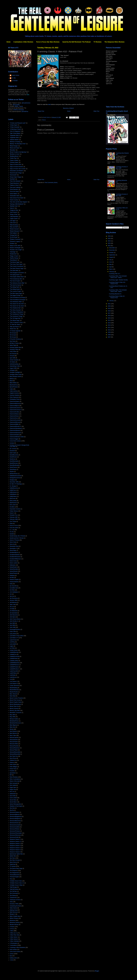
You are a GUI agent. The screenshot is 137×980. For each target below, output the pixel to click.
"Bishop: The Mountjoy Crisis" (18, 144)
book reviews (13, 950)
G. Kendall (15, 81)
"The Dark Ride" (14, 271)
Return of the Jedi (15, 781)
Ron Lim (12, 792)
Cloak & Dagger (14, 439)
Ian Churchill (13, 586)
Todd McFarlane (14, 889)
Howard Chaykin (14, 580)
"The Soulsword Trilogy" (16, 316)
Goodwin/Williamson (15, 559)
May (111, 264)
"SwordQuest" (14, 260)
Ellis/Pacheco (13, 503)
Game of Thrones (14, 540)
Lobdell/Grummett (15, 656)
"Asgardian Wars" (14, 137)
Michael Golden (14, 719)
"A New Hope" (14, 125)
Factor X (12, 513)
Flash (11, 523)
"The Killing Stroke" (15, 289)
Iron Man (12, 590)
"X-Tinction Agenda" (15, 331)
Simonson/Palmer (15, 829)
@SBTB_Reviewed (19, 110)
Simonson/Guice (14, 823)
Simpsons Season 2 (15, 844)
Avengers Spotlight (15, 372)
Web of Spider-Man (15, 916)
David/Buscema (14, 455)
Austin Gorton (15, 75)
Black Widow (13, 383)
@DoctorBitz (16, 105)
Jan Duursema (14, 598)
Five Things (13, 521)
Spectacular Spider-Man (16, 854)
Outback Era (13, 760)
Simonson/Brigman (15, 819)
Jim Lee (12, 607)
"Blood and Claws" (15, 148)
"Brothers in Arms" (15, 154)
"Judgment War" (14, 210)
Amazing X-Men (14, 349)
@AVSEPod (25, 112)
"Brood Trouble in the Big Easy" (18, 152)
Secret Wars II (14, 802)
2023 (109, 243)
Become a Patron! (69, 108)
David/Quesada (14, 461)
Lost (11, 679)
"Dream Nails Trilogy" (15, 177)
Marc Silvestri (13, 694)
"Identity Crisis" (14, 206)
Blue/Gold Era (14, 385)
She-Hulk (12, 808)
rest (49, 104)
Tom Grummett (14, 893)
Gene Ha (12, 544)
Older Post (96, 111)
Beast (11, 381)
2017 (109, 313)
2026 (109, 236)
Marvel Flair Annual (15, 700)
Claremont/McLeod (15, 422)
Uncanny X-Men (14, 904)
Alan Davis (13, 341)
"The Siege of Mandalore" (17, 312)
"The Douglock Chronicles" (17, 273)
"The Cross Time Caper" (16, 264)
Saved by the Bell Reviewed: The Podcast (77, 42)
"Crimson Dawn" (14, 162)
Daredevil (12, 451)
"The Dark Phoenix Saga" (17, 268)
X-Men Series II (14, 939)
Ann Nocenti (13, 354)
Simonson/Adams (14, 812)
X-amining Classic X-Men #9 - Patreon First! (117, 297)
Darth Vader (13, 453)
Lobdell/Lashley (14, 661)
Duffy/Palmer (13, 496)
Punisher (12, 771)
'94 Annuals (13, 335)
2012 (109, 325)
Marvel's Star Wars (15, 711)
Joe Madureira (14, 611)
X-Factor (12, 927)
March (111, 269)
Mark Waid (13, 696)
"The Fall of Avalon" (15, 281)
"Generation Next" (15, 196)
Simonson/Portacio (15, 831)
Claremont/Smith (14, 435)
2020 (109, 306)
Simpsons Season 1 (15, 839)
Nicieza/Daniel (14, 740)
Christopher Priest (15, 399)
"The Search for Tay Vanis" (17, 306)
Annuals (12, 356)
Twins (11, 902)
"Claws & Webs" (14, 160)
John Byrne (13, 617)
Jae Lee (12, 596)
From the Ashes (14, 528)
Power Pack (13, 769)
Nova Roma (13, 758)
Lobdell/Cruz (13, 654)
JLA (11, 594)
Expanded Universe (15, 509)
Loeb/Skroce (13, 677)
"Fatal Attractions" (15, 183)
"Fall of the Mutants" (15, 181)
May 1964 (12, 715)
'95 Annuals (13, 337)
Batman (12, 379)
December (112, 248)
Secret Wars (13, 800)
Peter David (13, 765)
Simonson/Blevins (15, 814)
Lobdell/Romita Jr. (15, 669)
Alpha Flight (13, 345)
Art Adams (12, 362)
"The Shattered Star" (15, 308)
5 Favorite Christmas (15, 339)
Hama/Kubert (13, 567)
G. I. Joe (12, 530)
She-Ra (12, 810)
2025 (109, 239)
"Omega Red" (13, 235)
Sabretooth (13, 794)
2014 (109, 320)
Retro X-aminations (15, 779)
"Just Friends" (13, 212)
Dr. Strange (13, 486)
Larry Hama (13, 634)
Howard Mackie (14, 582)
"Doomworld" (13, 175)
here (28, 95)
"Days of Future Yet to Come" (18, 169)
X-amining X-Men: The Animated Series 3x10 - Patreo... (118, 277)
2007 (109, 337)
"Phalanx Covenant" (15, 239)
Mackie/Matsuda (14, 690)
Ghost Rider (13, 550)
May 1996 (12, 717)
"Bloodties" (13, 150)
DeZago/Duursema (15, 478)
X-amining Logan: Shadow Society (118, 280)
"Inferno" (12, 208)
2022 (109, 246)
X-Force (12, 929)
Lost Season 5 (14, 681)
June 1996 (13, 627)
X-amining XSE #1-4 (115, 274)
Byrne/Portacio (14, 387)
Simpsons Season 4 (15, 848)
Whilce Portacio (14, 918)
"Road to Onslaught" (15, 248)
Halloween (13, 565)
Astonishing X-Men (15, 366)
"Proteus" (12, 243)
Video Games (13, 908)
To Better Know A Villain (16, 885)
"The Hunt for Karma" (16, 285)
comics (12, 954)
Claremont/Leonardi (15, 420)
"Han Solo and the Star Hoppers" (19, 202)
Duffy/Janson (13, 492)
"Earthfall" (12, 179)
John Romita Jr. (14, 621)
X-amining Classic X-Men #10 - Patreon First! (117, 283)
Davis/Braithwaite (14, 465)
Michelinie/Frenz (14, 721)
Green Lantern (14, 563)
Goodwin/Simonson (15, 557)
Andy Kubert (13, 352)
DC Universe (13, 449)
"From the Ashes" (14, 192)
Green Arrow (13, 561)
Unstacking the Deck (15, 906)
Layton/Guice (13, 640)
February (112, 272)
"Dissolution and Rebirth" (16, 171)
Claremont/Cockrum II (16, 410)
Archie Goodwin (14, 360)
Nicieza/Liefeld (14, 744)
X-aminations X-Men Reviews (23, 42)
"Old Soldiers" (13, 233)
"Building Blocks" (14, 156)
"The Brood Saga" (15, 262)
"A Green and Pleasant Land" (18, 123)
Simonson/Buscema (15, 821)
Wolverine (12, 920)
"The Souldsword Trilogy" (17, 314)
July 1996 (12, 625)
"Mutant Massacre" (15, 231)
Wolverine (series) (15, 923)
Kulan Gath (13, 632)
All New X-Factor (14, 343)
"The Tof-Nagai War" (15, 318)
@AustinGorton (26, 103)
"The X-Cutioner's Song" (16, 322)
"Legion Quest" (14, 219)
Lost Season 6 (14, 684)
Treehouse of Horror (15, 900)
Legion (12, 646)
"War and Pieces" (14, 327)
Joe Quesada (13, 613)
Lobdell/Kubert (14, 659)
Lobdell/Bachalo (14, 652)
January (112, 301)
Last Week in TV (14, 638)
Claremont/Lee (14, 418)
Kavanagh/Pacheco (15, 629)
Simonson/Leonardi (15, 825)
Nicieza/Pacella (14, 746)
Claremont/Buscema (15, 404)
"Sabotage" (13, 252)
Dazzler (12, 472)
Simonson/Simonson (15, 835)
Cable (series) (14, 391)
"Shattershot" (13, 254)
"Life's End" (13, 223)
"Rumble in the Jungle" (16, 250)
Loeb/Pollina (13, 673)
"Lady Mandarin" (14, 216)
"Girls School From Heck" (17, 198)
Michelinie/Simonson (15, 723)
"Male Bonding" (14, 225)
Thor (11, 879)
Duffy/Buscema (14, 488)
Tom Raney (13, 896)
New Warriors (13, 733)
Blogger (97, 971)
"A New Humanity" (15, 127)
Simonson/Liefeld (14, 827)
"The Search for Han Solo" (17, 304)
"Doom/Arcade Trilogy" (16, 173)
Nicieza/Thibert (14, 750)
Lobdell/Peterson (14, 665)
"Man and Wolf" (14, 227)
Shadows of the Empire (16, 806)
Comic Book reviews (15, 441)
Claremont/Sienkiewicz (16, 428)
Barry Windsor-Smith (15, 377)
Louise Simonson (14, 686)
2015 (109, 318)
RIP (11, 775)
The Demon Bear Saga (16, 868)
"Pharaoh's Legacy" (15, 241)
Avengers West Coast (16, 374)
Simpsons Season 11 (15, 841)
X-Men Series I (14, 937)
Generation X (13, 548)
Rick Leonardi (13, 783)
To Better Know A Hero (16, 881)
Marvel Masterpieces (15, 704)
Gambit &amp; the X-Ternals (17, 536)
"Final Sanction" (14, 189)
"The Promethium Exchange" (18, 300)
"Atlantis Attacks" (14, 140)
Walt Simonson (14, 912)
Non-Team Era (14, 756)
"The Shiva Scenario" (15, 310)
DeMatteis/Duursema (15, 476)
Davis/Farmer (13, 467)
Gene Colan (13, 542)
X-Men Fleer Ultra (15, 935)
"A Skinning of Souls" (15, 129)
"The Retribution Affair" (16, 302)
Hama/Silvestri (14, 571)
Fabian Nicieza (14, 511)
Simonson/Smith (14, 837)
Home (9, 42)
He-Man (12, 578)
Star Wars (12, 858)
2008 (109, 335)
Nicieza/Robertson (15, 748)
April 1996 (12, 358)
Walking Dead (13, 910)
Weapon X (13, 914)
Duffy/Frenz (13, 490)
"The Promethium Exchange (17, 298)
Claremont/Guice (14, 416)
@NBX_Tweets (19, 106)
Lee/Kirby (12, 642)
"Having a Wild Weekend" (17, 204)
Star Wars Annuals (15, 860)
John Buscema (14, 615)
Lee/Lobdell (13, 644)
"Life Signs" (13, 221)
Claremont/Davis (14, 414)
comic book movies (15, 952)
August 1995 (13, 368)
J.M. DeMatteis (14, 592)
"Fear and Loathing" (15, 187)
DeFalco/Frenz (14, 474)
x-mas (11, 960)
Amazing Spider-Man (15, 347)
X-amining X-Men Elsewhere (17, 947)
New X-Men (13, 735)
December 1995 (14, 482)
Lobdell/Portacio (14, 667)
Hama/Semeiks (14, 569)
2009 (109, 332)
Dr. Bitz (14, 78)
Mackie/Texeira (14, 692)
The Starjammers (14, 873)
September (112, 255)
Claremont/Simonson (15, 433)
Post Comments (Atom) (51, 183)
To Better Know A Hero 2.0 (17, 883)
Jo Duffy (12, 609)
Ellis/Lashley (13, 501)
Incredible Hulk (14, 588)
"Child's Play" (13, 158)
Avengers (12, 370)
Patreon (44, 120)
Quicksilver (13, 773)
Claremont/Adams (15, 401)
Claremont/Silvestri (15, 431)
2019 (109, 308)
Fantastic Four (14, 515)
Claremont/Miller (14, 424)
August (111, 257)
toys (11, 956)
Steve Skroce (13, 862)
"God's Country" (14, 200)
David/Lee (12, 459)
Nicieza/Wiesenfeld (15, 754)
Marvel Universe (14, 708)
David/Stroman (14, 463)
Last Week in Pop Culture (17, 636)
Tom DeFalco (13, 891)
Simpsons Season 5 (15, 850)
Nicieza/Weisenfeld (15, 752)
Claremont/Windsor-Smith (17, 437)
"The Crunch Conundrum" (17, 266)
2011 (109, 327)
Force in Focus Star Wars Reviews (48, 42)
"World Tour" (13, 329)
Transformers (13, 898)
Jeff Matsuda (13, 602)
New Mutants (13, 731)
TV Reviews (98, 42)
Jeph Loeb (13, 605)
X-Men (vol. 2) (14, 933)
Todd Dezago (13, 887)
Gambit (12, 534)
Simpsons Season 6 (15, 852)
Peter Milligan (13, 767)
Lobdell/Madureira (15, 663)
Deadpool (12, 480)
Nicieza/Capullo (14, 738)
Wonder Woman (14, 925)
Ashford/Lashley (14, 364)
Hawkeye (12, 575)
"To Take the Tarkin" (15, 325)
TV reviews (13, 866)
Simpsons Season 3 (15, 846)
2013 (109, 323)
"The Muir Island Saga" (16, 293)
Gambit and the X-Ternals (17, 538)
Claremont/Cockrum (15, 408)
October (112, 253)
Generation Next (14, 546)
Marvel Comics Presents (16, 698)
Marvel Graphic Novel (16, 702)
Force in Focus (14, 526)
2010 (109, 330)
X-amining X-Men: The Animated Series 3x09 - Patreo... (118, 291)
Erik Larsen (13, 505)
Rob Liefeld (13, 785)
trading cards (13, 958)
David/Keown (13, 457)
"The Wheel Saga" (15, 320)
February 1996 (14, 519)
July (111, 260)
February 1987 (14, 517)
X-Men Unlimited (14, 941)
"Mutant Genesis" (14, 229)
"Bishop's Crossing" (15, 142)
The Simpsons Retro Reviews (114, 42)
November (112, 250)
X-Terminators (14, 943)
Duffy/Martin (13, 494)
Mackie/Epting (14, 688)
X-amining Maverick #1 (115, 294)
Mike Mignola (13, 725)
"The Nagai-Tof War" (15, 295)
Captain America (14, 393)
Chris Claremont (14, 397)
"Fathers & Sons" (14, 185)
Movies (12, 729)
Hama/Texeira (13, 573)
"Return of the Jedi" (15, 246)
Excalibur (12, 507)
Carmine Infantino (15, 395)
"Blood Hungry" (14, 146)
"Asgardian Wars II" (15, 135)
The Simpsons (14, 871)
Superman (12, 864)
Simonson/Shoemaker (16, 833)
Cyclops (12, 443)
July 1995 (12, 623)
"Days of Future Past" (16, 165)
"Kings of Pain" (14, 214)
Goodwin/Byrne (14, 553)
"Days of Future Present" (16, 167)
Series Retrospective (15, 804)
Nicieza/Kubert (14, 742)
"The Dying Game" (15, 275)
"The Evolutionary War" (16, 279)
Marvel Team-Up (14, 706)
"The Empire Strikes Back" (17, 277)
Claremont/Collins (15, 412)
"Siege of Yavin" (14, 256)
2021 (109, 304)
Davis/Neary (13, 469)
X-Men (11, 931)
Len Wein (12, 648)
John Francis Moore (15, 619)
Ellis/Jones (13, 499)
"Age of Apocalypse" (15, 133)
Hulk (11, 584)
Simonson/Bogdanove (16, 817)
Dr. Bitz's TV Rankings (16, 484)
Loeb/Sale (12, 675)
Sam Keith (12, 796)
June (111, 262)
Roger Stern (13, 787)
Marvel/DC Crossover (16, 713)
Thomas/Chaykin (14, 877)
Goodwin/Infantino (15, 555)
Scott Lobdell (13, 798)
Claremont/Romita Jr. (15, 426)
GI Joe (11, 532)
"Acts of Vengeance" (15, 131)
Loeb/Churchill (14, 671)
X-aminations (13, 945)
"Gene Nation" (14, 194)
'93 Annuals (13, 333)
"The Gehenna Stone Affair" (17, 283)
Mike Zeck (12, 727)
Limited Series (14, 650)
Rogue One (13, 790)
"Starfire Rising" (14, 258)
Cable (11, 389)
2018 (109, 311)
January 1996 (13, 600)
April (111, 267)
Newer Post (41, 111)
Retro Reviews (14, 777)
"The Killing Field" (14, 287)
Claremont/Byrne (14, 406)
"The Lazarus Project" (16, 291)
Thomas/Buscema (15, 875)
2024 (109, 241)
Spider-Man (13, 856)
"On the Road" (14, 237)
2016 (109, 316)
